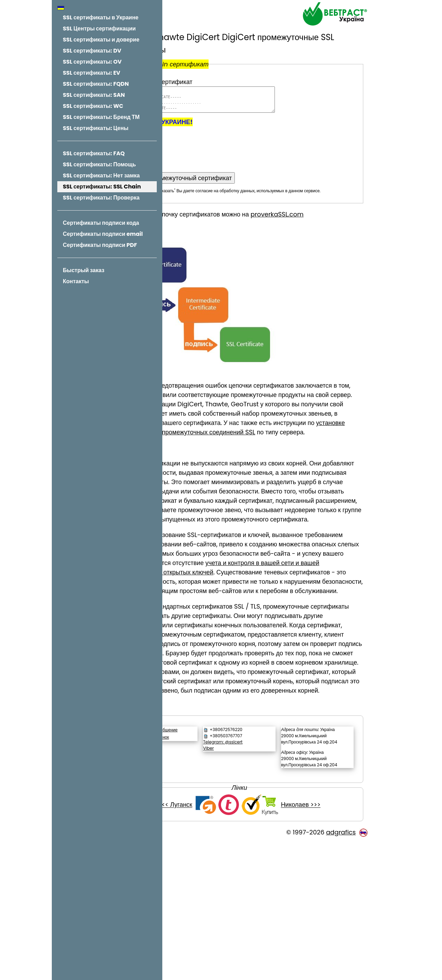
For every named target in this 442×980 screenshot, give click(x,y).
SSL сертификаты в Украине (101, 17)
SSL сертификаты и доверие (101, 40)
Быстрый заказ (84, 270)
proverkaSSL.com (334, 220)
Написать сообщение (214, 848)
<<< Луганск (204, 942)
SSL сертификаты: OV (92, 62)
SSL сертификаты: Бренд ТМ (101, 117)
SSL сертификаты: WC (93, 106)
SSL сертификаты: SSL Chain (102, 187)
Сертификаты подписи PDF (100, 245)
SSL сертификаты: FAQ (94, 153)
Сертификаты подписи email (103, 234)
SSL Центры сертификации (99, 29)
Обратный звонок (209, 855)
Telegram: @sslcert (260, 860)
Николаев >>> (329, 942)
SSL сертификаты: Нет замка (101, 175)
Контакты (76, 281)
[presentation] (229, 149)
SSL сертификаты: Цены (96, 128)
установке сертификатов (250, 448)
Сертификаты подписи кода (101, 223)
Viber (246, 866)
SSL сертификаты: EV (92, 73)
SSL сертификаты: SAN (94, 95)
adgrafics (341, 969)
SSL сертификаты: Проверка (101, 198)
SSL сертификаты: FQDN (96, 84)
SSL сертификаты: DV (92, 51)
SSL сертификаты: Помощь (99, 164)
